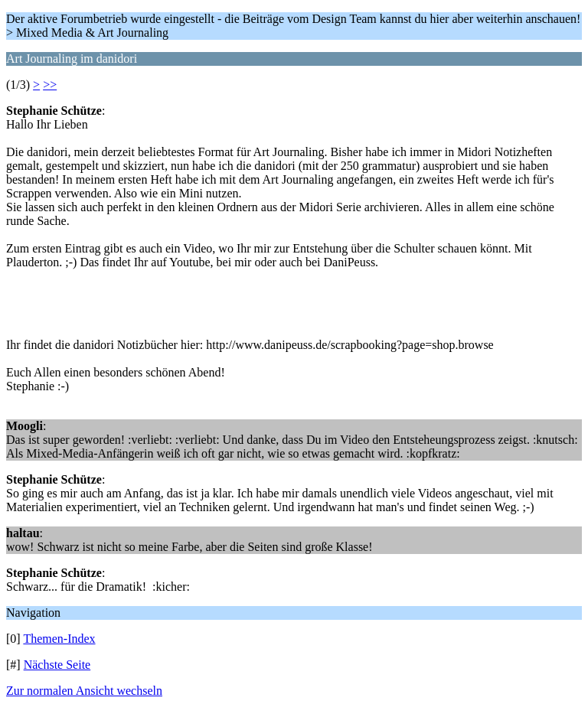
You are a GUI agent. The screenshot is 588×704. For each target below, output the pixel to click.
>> (50, 85)
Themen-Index (59, 639)
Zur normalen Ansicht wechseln (84, 691)
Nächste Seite (57, 665)
